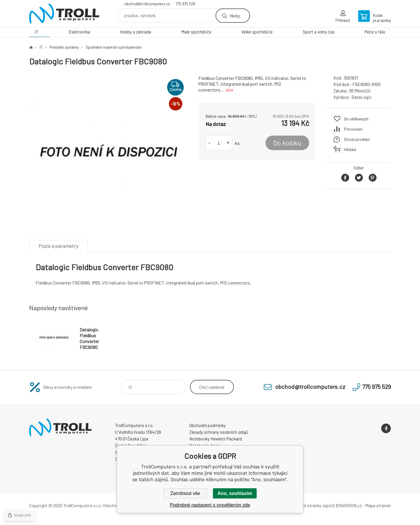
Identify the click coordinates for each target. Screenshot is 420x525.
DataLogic (362, 97)
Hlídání (350, 149)
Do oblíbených (356, 119)
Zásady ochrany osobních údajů (219, 432)
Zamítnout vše (185, 493)
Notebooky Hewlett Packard (216, 439)
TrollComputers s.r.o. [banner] (64, 14)
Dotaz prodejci (357, 139)
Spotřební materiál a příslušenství (114, 47)
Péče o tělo (375, 32)
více (230, 90)
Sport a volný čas (319, 32)
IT (37, 32)
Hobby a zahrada (135, 32)
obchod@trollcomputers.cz (147, 4)
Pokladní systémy (64, 47)
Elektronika (79, 32)
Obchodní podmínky (208, 425)
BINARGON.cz (349, 505)
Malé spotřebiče (196, 32)
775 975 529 (185, 4)
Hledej (235, 16)
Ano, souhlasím (235, 493)
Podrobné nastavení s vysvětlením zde (210, 505)
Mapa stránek (378, 505)
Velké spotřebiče (257, 32)
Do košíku (287, 143)
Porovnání (353, 129)
